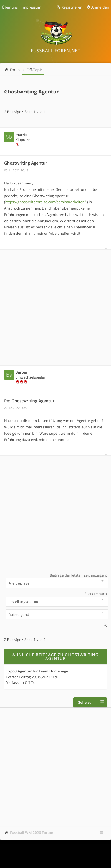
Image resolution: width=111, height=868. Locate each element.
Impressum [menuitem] (31, 7)
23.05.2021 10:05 (46, 677)
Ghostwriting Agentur (31, 92)
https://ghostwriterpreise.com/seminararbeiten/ (46, 202)
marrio (22, 135)
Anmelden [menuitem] (100, 7)
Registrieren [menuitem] (72, 7)
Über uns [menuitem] (10, 7)
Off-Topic (35, 70)
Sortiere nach (56, 599)
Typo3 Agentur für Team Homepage (37, 671)
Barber (22, 372)
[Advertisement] (56, 307)
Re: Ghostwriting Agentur (29, 401)
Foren (15, 70)
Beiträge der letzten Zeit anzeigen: (56, 580)
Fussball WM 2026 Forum (32, 833)
